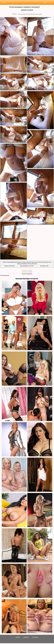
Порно (45, 2)
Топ (51, 2)
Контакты (26, 637)
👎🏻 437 (30, 271)
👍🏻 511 (24, 271)
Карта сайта (35, 637)
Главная (4, 2)
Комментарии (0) (5, 275)
